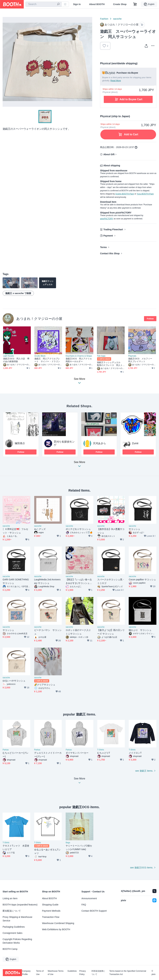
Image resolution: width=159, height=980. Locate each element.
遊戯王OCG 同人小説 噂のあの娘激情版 (16, 360)
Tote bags (101, 356)
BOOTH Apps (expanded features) (20, 905)
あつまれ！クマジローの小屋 (39, 319)
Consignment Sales (12, 933)
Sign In (77, 4)
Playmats (132, 356)
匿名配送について (12, 911)
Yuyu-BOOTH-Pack (145, 194)
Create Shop (120, 4)
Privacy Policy (83, 973)
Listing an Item (10, 898)
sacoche (117, 19)
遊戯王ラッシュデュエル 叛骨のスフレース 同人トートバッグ (110, 364)
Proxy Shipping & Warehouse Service (17, 919)
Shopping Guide (50, 905)
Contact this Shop (110, 253)
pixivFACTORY (107, 219)
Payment (108, 236)
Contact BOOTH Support (94, 911)
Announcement (89, 898)
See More (79, 465)
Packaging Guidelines (14, 927)
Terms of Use (40, 973)
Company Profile (26, 973)
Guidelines (72, 971)
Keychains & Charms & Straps (79, 356)
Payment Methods (51, 911)
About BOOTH (97, 4)
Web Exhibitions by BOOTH (56, 929)
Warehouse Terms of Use (56, 973)
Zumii (135, 443)
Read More (116, 81)
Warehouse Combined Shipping (58, 923)
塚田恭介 (20, 443)
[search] (58, 4)
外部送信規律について (98, 973)
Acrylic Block (40, 356)
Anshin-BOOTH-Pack (125, 194)
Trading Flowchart (113, 229)
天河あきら (99, 443)
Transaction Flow (51, 917)
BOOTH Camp (10, 949)
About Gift (109, 154)
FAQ (84, 905)
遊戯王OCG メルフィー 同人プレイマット (141, 360)
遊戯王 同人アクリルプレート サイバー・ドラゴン (47, 360)
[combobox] (43, 4)
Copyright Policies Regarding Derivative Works (17, 941)
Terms (103, 247)
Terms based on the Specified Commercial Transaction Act (128, 973)
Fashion (104, 19)
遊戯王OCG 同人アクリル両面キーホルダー (79, 360)
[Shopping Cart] (135, 4)
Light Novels (8, 356)
